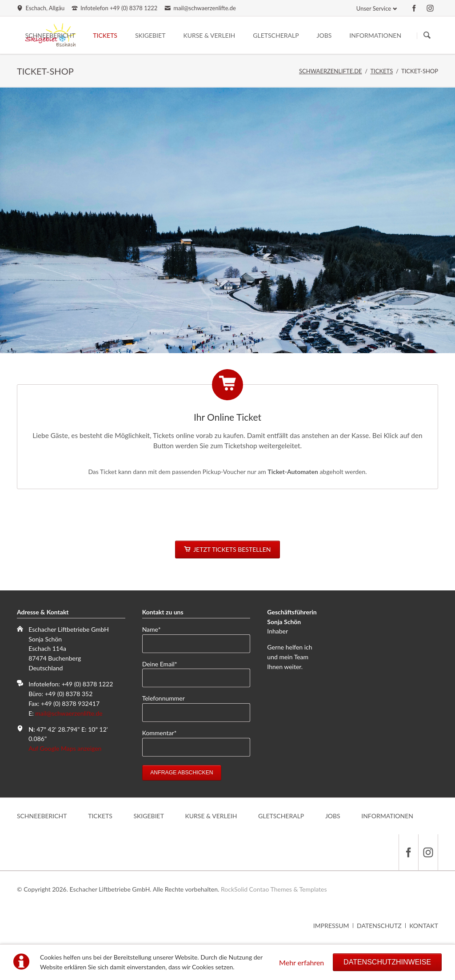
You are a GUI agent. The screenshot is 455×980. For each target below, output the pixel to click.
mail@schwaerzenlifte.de (69, 713)
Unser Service (374, 8)
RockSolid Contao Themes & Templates (274, 889)
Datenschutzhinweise (387, 962)
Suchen (427, 36)
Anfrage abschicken (182, 773)
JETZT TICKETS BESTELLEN (231, 549)
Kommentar (160, 732)
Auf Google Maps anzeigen (65, 748)
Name (156, 629)
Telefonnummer (164, 698)
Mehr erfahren (301, 962)
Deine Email (160, 663)
